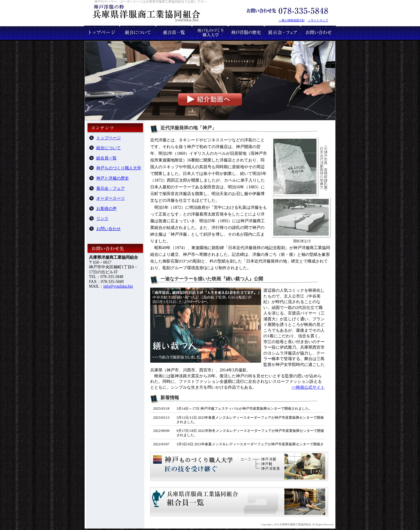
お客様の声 (106, 209)
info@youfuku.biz (118, 286)
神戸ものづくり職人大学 (119, 168)
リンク (102, 219)
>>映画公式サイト (308, 387)
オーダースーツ (111, 198)
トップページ (108, 138)
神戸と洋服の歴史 (113, 178)
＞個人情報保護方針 (292, 20)
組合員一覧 (106, 158)
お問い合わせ (108, 229)
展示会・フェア (111, 188)
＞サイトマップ (318, 20)
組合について (108, 148)
